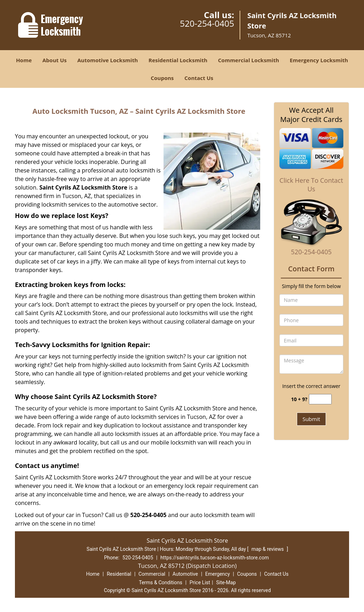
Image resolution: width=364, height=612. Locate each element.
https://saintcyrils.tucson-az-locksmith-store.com (215, 558)
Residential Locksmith (178, 60)
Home (24, 60)
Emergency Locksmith (319, 60)
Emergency (217, 574)
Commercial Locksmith (248, 60)
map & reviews (268, 549)
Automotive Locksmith (107, 60)
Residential (119, 574)
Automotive (185, 574)
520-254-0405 (207, 23)
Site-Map (226, 582)
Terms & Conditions (161, 582)
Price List (200, 582)
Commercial (152, 574)
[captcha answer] (320, 399)
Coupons (162, 78)
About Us (54, 60)
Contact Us (199, 78)
